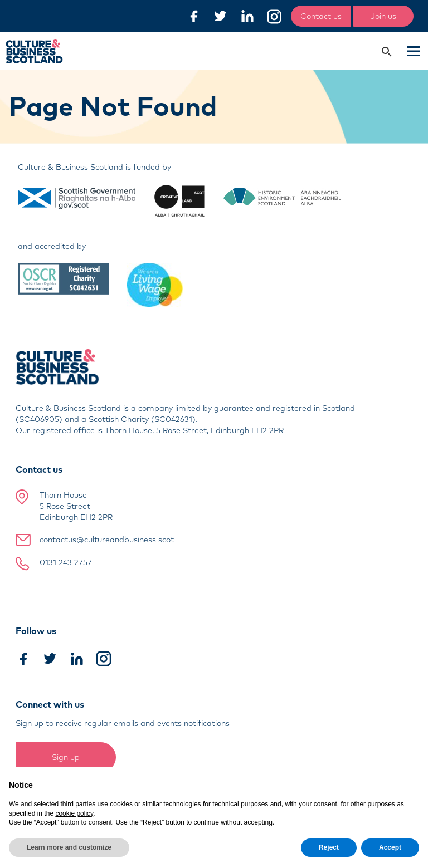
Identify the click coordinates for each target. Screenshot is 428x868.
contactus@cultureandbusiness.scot (107, 540)
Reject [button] (329, 847)
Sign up (66, 757)
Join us (383, 16)
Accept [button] (390, 847)
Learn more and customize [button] (69, 847)
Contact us (321, 16)
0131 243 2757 (66, 562)
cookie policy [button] (74, 813)
